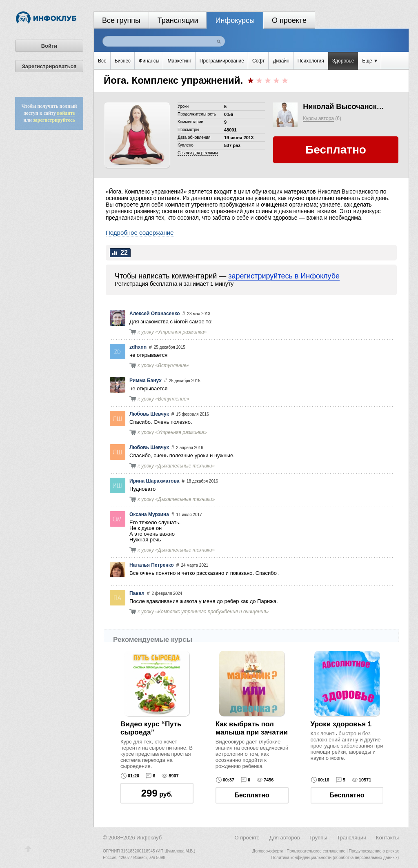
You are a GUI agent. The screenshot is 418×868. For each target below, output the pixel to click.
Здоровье (343, 61)
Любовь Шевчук (149, 414)
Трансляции (178, 20)
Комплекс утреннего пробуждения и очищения (212, 612)
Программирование (222, 61)
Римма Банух (146, 381)
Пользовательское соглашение (316, 851)
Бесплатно (252, 795)
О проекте (289, 20)
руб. (157, 793)
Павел (137, 593)
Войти (49, 46)
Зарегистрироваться (49, 66)
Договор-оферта (268, 851)
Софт (258, 61)
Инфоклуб (149, 838)
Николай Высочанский (344, 107)
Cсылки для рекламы (198, 153)
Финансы (149, 61)
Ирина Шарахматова (154, 481)
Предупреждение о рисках (374, 851)
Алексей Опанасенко (155, 314)
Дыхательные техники (185, 466)
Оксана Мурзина (149, 514)
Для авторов (284, 838)
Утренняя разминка (181, 332)
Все (102, 61)
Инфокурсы (235, 20)
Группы (318, 838)
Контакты (387, 838)
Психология (311, 61)
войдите (66, 113)
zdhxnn (138, 347)
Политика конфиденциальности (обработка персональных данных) (335, 858)
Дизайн (281, 61)
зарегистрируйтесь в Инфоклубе (284, 276)
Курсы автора (318, 118)
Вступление (172, 365)
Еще (370, 61)
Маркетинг (179, 61)
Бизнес (123, 61)
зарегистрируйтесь (54, 120)
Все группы (121, 20)
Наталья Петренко (152, 565)
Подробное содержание (140, 233)
